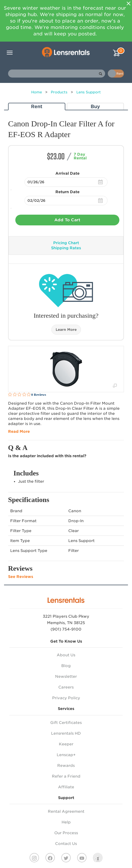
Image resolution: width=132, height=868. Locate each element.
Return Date (67, 192)
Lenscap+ (66, 755)
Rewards (66, 766)
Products (59, 92)
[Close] (129, 3)
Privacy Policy (66, 698)
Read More (19, 431)
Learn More (66, 330)
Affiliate (66, 787)
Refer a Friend (66, 776)
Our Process (66, 833)
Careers (66, 687)
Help (66, 822)
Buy (95, 106)
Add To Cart (67, 220)
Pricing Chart (66, 243)
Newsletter (66, 676)
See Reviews (21, 577)
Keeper (66, 744)
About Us (66, 655)
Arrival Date (67, 173)
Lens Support (89, 92)
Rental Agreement (66, 811)
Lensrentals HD (66, 733)
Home (37, 92)
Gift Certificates (66, 723)
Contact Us (66, 844)
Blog (66, 666)
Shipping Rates (66, 248)
